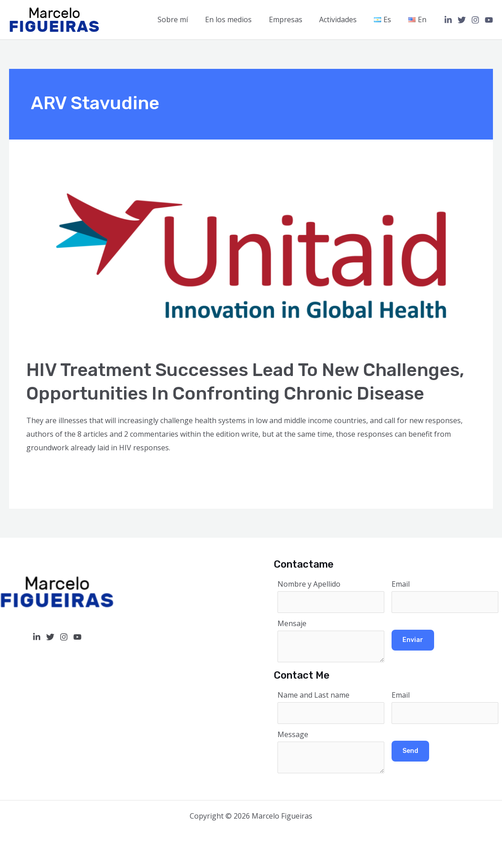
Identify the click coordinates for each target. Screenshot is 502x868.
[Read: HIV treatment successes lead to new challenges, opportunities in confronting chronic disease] (251, 255)
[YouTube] (489, 20)
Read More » (48, 472)
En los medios (240, 19)
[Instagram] (475, 20)
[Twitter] (462, 20)
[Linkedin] (448, 20)
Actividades (345, 19)
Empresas (295, 19)
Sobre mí (187, 19)
